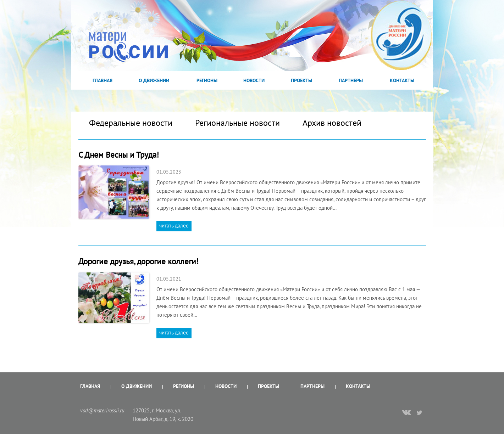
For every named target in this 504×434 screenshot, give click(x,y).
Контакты (402, 80)
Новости (254, 80)
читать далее (174, 226)
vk (406, 413)
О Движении (154, 80)
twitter (420, 412)
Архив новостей (332, 123)
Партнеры (351, 80)
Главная (103, 80)
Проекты (301, 80)
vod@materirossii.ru (102, 410)
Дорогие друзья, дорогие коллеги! (139, 261)
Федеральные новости (131, 123)
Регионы (207, 80)
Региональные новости (237, 123)
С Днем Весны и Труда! (119, 155)
